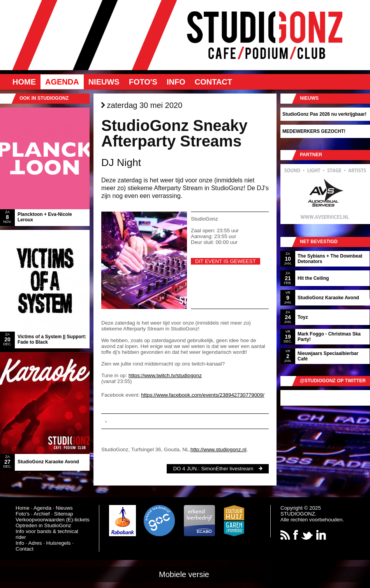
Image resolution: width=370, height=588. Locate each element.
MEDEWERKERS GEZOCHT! (314, 131)
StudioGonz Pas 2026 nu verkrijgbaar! (324, 114)
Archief (41, 514)
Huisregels (59, 543)
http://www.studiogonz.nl (218, 449)
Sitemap (64, 514)
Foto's (143, 82)
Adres (35, 543)
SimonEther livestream (227, 469)
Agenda (62, 82)
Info (176, 82)
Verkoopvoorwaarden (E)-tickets (53, 520)
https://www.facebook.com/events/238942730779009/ (203, 395)
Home (24, 82)
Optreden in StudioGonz (43, 525)
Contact (213, 82)
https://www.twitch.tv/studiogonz (165, 375)
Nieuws (104, 82)
